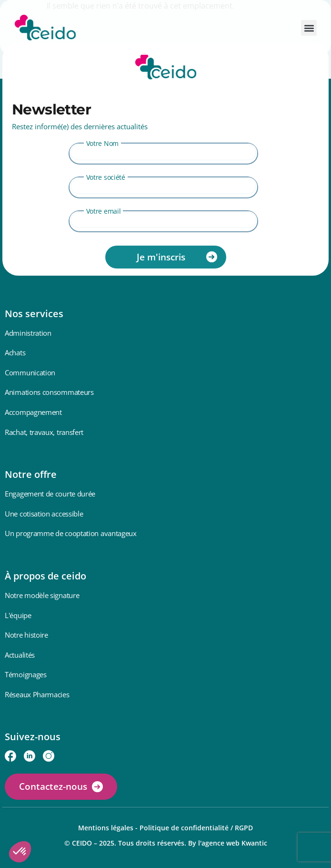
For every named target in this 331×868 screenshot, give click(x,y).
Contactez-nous (53, 786)
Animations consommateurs (49, 392)
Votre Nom (102, 143)
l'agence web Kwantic (233, 843)
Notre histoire (26, 635)
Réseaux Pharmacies (37, 694)
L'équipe (18, 615)
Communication (30, 372)
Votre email (104, 211)
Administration (28, 333)
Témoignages (26, 674)
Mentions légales (106, 828)
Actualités (20, 655)
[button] (309, 28)
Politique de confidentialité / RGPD (196, 828)
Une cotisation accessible (44, 514)
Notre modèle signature (42, 595)
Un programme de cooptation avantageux (71, 533)
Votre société (106, 177)
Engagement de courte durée (50, 494)
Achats (15, 352)
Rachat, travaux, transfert (44, 432)
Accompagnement (33, 412)
